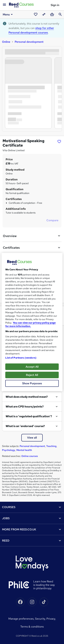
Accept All (32, 367)
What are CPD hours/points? (25, 407)
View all (32, 438)
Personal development (29, 42)
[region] (32, 322)
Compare (52, 220)
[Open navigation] (4, 5)
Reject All (32, 375)
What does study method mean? (27, 397)
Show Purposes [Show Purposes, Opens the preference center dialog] (32, 383)
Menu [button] (8, 14)
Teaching (51, 446)
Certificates (32, 248)
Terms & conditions (32, 627)
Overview (32, 236)
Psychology (9, 450)
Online (6, 42)
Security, (41, 619)
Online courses (30, 456)
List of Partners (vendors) (21, 358)
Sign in (55, 5)
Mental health (24, 450)
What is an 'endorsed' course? (25, 426)
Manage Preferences (21, 619)
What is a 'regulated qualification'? (29, 416)
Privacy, (51, 619)
